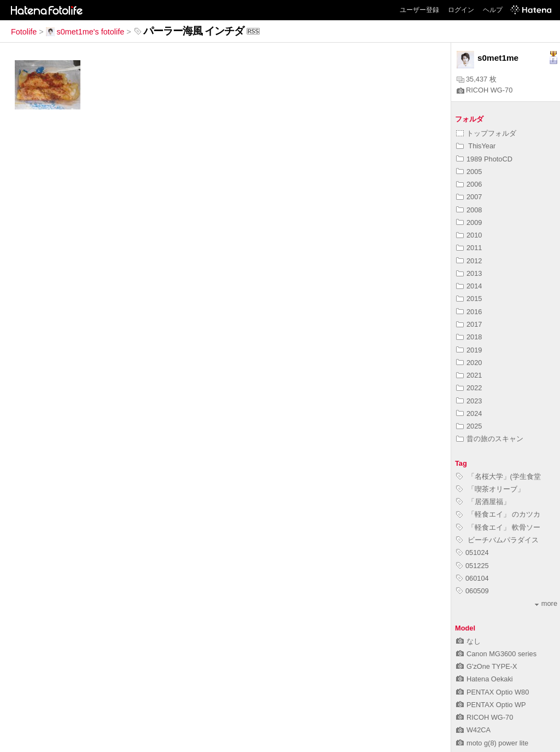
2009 (469, 222)
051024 (472, 553)
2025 (469, 426)
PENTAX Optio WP (491, 705)
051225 (472, 566)
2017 (469, 324)
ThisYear (476, 146)
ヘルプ (493, 10)
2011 (469, 248)
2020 (469, 363)
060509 (472, 591)
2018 (469, 337)
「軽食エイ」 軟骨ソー (498, 527)
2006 (469, 184)
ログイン (461, 10)
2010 (469, 235)
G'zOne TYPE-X (487, 666)
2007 (469, 197)
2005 (469, 172)
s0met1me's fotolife (85, 32)
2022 (469, 388)
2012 (469, 261)
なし (468, 641)
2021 (469, 375)
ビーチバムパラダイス (497, 540)
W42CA (473, 730)
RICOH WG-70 (485, 90)
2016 (469, 312)
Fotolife (24, 32)
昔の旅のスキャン (490, 439)
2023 (469, 401)
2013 (469, 273)
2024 (469, 413)
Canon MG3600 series (496, 654)
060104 (472, 578)
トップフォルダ (486, 133)
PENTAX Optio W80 (492, 692)
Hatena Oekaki (485, 679)
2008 (469, 210)
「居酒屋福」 (483, 502)
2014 (469, 286)
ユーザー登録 (419, 10)
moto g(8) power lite (492, 743)
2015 (469, 299)
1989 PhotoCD (484, 159)
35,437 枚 (477, 79)
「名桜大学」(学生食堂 (498, 476)
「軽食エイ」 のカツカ (498, 514)
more (546, 603)
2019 (469, 350)
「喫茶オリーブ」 (490, 489)
